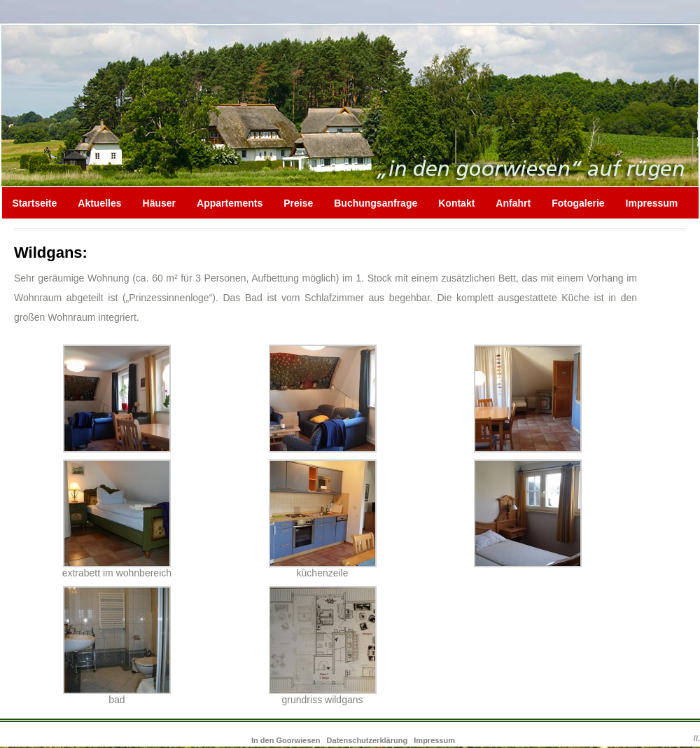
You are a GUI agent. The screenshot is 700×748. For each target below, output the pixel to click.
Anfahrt (513, 203)
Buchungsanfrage (376, 203)
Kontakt (456, 203)
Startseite (35, 203)
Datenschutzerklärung (367, 740)
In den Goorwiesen (287, 740)
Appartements (230, 203)
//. (697, 738)
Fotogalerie (578, 203)
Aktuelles (99, 203)
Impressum (652, 203)
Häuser (159, 203)
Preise (298, 203)
